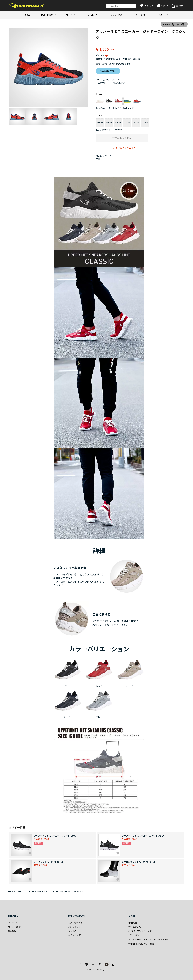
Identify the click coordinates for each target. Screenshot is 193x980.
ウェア (69, 15)
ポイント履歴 (14, 927)
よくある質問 (74, 935)
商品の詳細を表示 (108, 71)
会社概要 (133, 923)
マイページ (13, 923)
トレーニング (91, 15)
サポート (162, 15)
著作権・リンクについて (140, 931)
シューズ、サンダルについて (109, 80)
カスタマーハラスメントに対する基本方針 (149, 939)
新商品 (27, 15)
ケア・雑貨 (140, 15)
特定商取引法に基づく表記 (141, 944)
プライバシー (135, 935)
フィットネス (116, 15)
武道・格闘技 (47, 15)
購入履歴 (12, 931)
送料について (74, 927)
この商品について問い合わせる (110, 83)
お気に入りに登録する (124, 148)
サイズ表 (72, 931)
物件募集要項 (135, 927)
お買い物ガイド (76, 923)
